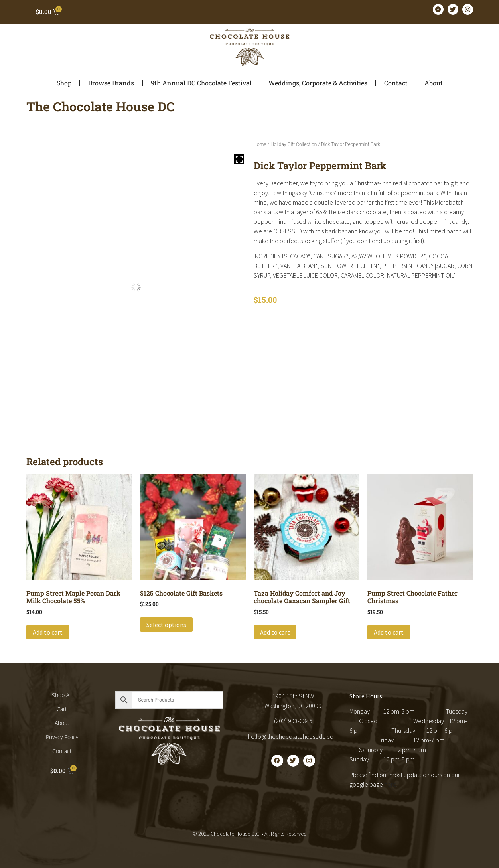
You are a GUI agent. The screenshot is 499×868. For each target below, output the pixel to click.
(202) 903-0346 (293, 721)
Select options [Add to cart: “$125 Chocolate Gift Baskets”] (166, 625)
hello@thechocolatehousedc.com (293, 736)
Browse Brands (111, 83)
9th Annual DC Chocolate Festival (201, 83)
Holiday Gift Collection (294, 144)
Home (260, 144)
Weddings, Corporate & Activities (318, 83)
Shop (64, 83)
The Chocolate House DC (101, 106)
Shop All (62, 695)
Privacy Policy (62, 737)
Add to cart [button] (48, 632)
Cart (62, 709)
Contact (396, 83)
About (434, 83)
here (390, 784)
